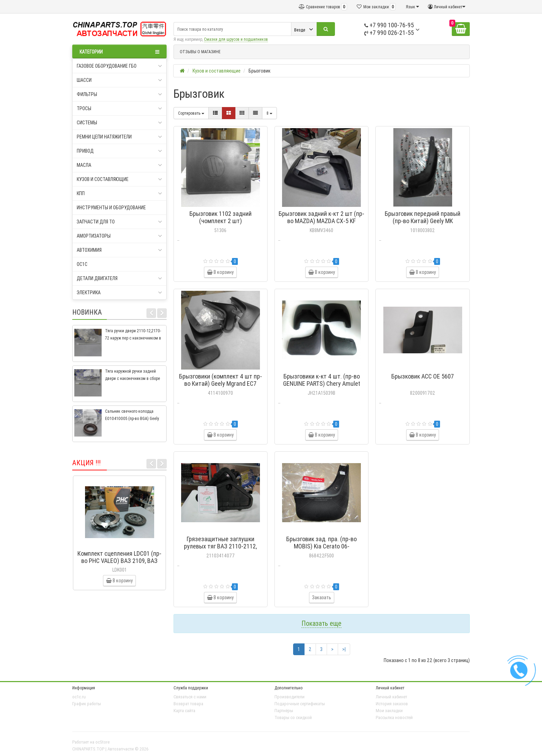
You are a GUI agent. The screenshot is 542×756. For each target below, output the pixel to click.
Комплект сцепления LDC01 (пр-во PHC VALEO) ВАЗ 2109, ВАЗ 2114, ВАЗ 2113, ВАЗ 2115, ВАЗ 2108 (119, 564)
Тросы (119, 108)
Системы (119, 123)
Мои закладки (389, 711)
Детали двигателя (119, 278)
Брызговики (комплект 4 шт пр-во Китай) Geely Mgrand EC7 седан (221, 384)
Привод (119, 151)
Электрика (119, 293)
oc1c (82, 264)
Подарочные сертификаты (300, 704)
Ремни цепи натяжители (119, 137)
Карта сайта (184, 711)
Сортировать (191, 113)
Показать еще (321, 623)
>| (344, 649)
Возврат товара (188, 704)
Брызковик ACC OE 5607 (423, 376)
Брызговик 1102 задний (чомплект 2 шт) (221, 217)
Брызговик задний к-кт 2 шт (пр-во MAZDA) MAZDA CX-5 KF (321, 217)
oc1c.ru (79, 697)
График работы (87, 704)
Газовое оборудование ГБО (119, 66)
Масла (119, 165)
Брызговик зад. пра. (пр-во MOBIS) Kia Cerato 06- (321, 543)
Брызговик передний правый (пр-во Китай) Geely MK (423, 217)
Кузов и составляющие (119, 179)
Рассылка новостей (394, 717)
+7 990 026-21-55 (389, 33)
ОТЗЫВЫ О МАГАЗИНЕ (200, 52)
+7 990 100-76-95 (389, 25)
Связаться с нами (190, 697)
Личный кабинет (391, 697)
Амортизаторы (119, 236)
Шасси (119, 80)
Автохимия (119, 250)
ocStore (102, 742)
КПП (119, 193)
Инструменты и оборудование (111, 208)
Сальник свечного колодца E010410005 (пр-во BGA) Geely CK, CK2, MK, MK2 (132, 418)
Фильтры (119, 94)
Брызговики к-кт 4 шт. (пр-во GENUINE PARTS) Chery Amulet (322, 380)
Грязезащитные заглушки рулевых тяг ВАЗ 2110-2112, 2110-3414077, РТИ (220, 546)
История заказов (392, 704)
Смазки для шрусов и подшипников (236, 39)
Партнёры (284, 711)
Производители (289, 697)
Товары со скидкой (293, 717)
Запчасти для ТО (119, 222)
